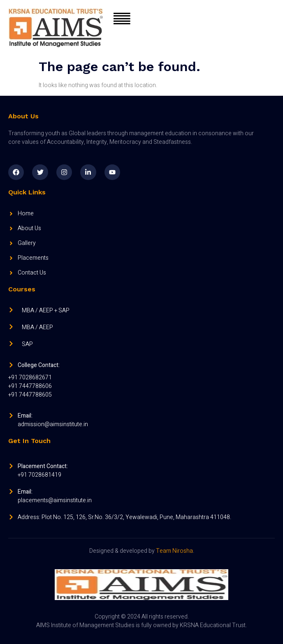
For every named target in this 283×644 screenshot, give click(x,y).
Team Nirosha (174, 551)
